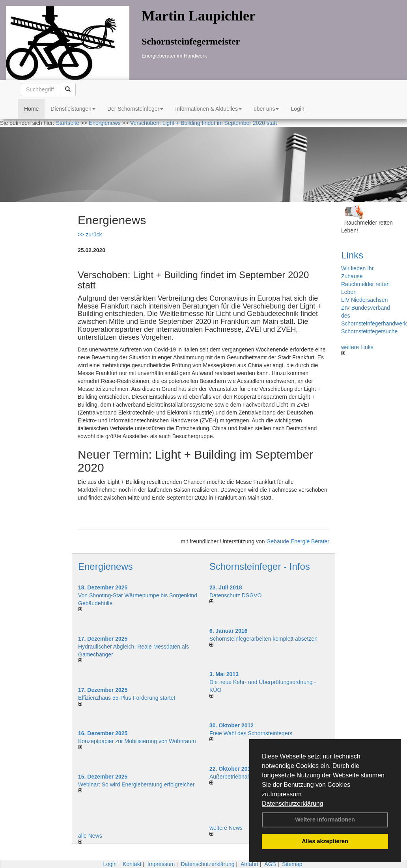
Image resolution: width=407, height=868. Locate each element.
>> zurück (90, 234)
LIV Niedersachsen (364, 300)
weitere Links (357, 349)
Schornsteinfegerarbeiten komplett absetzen (263, 639)
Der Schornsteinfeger (135, 109)
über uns (266, 109)
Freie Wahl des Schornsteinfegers (251, 733)
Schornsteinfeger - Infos (260, 566)
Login (297, 109)
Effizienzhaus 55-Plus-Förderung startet (127, 698)
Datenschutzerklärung (293, 804)
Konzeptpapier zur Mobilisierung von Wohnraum (137, 741)
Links (352, 255)
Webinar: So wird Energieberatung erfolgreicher (136, 784)
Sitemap (292, 864)
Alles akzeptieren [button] (325, 841)
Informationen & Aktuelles (208, 109)
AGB (270, 864)
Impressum (286, 794)
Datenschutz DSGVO (235, 595)
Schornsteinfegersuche (369, 331)
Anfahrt (249, 864)
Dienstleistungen (73, 109)
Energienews (105, 566)
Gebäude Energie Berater (298, 541)
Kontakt (132, 864)
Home (31, 109)
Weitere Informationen (325, 820)
